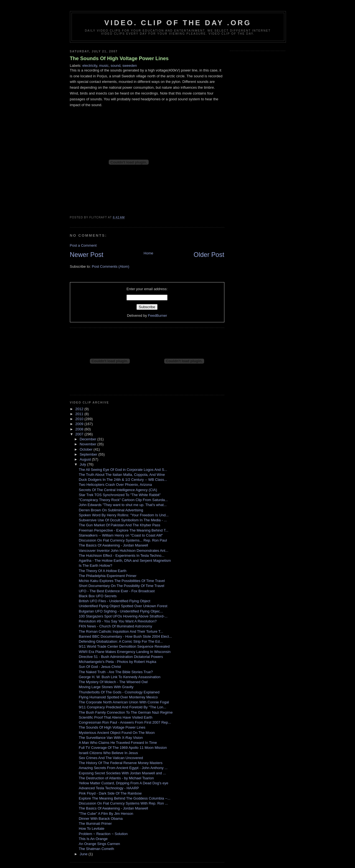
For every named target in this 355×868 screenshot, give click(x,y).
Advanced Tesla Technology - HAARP (109, 788)
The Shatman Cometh (96, 849)
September (89, 454)
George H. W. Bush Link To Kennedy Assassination (120, 677)
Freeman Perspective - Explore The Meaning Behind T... (124, 530)
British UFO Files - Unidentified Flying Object (115, 601)
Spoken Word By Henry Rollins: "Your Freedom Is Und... (124, 515)
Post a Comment (83, 245)
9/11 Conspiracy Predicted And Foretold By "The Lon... (122, 707)
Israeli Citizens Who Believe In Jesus (108, 753)
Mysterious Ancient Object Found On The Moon (117, 733)
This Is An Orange (93, 839)
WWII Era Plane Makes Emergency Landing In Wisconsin (125, 652)
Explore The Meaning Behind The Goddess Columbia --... (125, 798)
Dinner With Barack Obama (101, 819)
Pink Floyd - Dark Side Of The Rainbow (110, 793)
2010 (80, 419)
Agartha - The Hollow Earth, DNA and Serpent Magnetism (125, 561)
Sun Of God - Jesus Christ (100, 667)
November (88, 444)
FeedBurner (158, 316)
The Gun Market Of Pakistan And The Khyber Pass (120, 525)
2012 (80, 409)
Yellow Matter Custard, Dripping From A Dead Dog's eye (124, 783)
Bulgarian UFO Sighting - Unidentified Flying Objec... (121, 611)
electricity (90, 66)
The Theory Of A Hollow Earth (103, 571)
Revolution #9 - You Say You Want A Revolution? (118, 621)
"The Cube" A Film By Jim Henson (106, 814)
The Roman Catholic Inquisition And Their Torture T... (121, 631)
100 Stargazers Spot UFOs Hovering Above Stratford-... (123, 616)
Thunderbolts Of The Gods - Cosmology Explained (119, 692)
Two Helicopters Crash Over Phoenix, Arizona (115, 485)
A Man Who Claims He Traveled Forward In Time (118, 743)
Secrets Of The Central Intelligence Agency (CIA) (118, 490)
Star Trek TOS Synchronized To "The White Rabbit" (120, 495)
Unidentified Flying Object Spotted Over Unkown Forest (123, 606)
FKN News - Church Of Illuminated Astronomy (115, 626)
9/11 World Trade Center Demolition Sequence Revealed (124, 646)
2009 (80, 424)
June (84, 854)
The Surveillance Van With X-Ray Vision (111, 738)
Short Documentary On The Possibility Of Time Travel (121, 586)
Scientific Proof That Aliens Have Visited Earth (116, 717)
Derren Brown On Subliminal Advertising (111, 510)
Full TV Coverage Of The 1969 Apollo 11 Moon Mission (123, 748)
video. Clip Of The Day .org (178, 23)
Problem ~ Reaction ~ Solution (103, 834)
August (86, 459)
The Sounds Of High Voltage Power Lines (119, 58)
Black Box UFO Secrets (98, 596)
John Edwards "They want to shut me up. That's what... (123, 505)
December (88, 439)
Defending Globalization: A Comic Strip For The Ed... (121, 641)
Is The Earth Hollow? (95, 566)
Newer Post (87, 255)
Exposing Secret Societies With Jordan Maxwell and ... (122, 773)
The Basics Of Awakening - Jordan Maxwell (113, 545)
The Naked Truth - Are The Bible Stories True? (116, 672)
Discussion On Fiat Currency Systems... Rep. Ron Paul (123, 540)
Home (149, 253)
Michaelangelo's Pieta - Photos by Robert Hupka (117, 662)
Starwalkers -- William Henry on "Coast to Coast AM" (121, 535)
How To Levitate (92, 829)
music (104, 66)
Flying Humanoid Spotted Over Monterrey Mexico (118, 697)
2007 (80, 434)
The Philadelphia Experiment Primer (108, 576)
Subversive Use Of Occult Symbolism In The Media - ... (123, 520)
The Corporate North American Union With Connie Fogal (124, 702)
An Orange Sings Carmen (99, 844)
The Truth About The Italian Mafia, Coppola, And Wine (122, 475)
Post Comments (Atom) (111, 266)
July (83, 464)
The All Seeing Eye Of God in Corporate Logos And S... (123, 470)
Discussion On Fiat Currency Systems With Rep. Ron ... (123, 803)
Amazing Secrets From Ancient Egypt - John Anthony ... (123, 768)
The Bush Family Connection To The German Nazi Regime (126, 712)
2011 (80, 414)
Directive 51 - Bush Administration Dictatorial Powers (121, 657)
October (87, 449)
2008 (80, 429)
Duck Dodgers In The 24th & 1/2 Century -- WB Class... (123, 480)
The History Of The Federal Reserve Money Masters (121, 763)
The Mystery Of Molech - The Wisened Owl (113, 682)
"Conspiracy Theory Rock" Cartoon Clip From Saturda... (123, 500)
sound (116, 66)
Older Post (209, 255)
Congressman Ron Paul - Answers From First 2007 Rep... (125, 722)
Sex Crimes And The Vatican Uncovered (111, 758)
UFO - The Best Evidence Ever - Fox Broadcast (117, 591)
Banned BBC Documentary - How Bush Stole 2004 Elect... (125, 636)
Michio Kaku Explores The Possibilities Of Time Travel (122, 581)
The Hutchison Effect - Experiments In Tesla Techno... (122, 556)
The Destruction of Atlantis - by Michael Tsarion (116, 778)
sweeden (130, 66)
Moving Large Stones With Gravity (106, 687)
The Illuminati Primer (95, 824)
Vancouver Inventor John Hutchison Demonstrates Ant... (124, 551)
